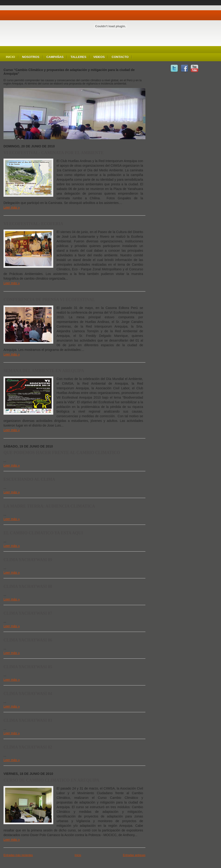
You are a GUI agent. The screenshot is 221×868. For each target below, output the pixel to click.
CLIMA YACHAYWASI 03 (28, 720)
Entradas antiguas (134, 855)
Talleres (78, 57)
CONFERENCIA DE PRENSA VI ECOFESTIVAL (49, 300)
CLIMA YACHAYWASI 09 (28, 560)
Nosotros (31, 57)
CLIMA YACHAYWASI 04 (28, 694)
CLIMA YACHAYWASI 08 (28, 587)
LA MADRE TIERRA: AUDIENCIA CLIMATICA (49, 506)
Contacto (120, 57)
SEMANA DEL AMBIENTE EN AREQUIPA (44, 371)
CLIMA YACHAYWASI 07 (28, 613)
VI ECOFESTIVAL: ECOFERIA (33, 224)
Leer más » (12, 207)
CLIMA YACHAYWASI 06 (28, 640)
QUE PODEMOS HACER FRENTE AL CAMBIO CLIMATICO (62, 453)
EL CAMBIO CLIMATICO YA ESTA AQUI (43, 533)
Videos (99, 57)
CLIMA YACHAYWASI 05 (28, 667)
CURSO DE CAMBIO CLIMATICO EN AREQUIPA (51, 780)
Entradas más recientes (18, 855)
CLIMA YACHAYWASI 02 (28, 747)
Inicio (10, 57)
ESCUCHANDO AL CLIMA (29, 479)
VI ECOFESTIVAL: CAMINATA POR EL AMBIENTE (54, 153)
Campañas (55, 57)
